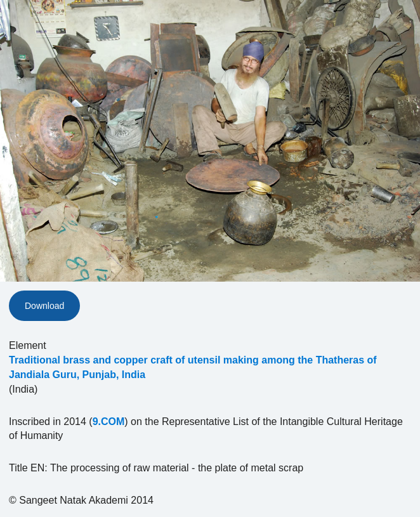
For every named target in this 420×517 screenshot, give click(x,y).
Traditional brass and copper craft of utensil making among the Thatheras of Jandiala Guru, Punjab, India (193, 367)
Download (44, 306)
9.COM (109, 422)
